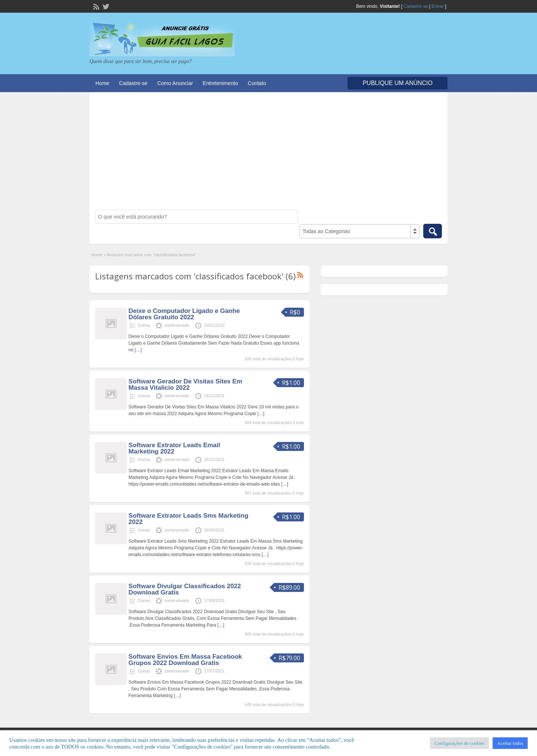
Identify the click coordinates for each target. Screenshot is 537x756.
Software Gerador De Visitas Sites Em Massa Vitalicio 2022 (186, 385)
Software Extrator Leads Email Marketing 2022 (175, 448)
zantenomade (177, 325)
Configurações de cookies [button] (459, 743)
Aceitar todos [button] (510, 743)
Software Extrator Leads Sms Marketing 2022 (189, 519)
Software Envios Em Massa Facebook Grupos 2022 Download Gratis (185, 660)
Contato (257, 83)
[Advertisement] (268, 154)
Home (102, 83)
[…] (138, 350)
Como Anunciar (175, 83)
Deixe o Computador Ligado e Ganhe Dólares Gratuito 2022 (184, 314)
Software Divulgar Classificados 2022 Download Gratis (185, 589)
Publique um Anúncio (398, 83)
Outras (144, 325)
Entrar (438, 6)
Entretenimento (220, 83)
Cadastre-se (416, 6)
